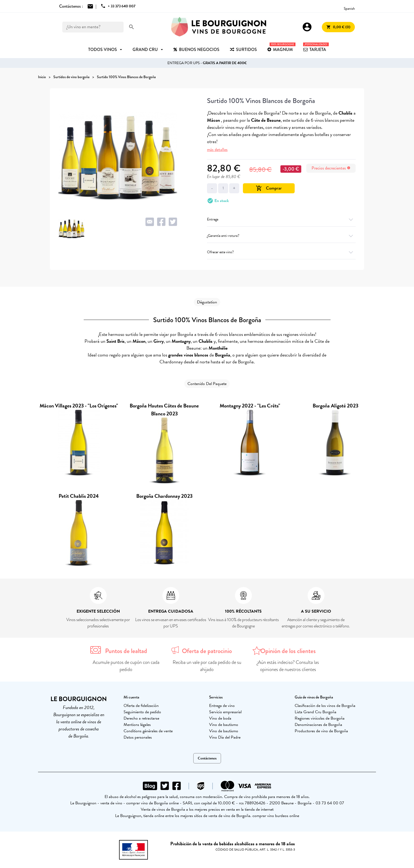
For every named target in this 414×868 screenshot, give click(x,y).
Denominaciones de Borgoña (318, 725)
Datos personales (138, 737)
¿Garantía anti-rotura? (281, 236)
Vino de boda (220, 718)
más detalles (217, 150)
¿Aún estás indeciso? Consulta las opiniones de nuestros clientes (288, 666)
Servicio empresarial (225, 712)
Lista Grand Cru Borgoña (316, 712)
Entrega (281, 219)
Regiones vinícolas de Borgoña (320, 718)
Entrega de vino (222, 706)
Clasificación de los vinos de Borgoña (325, 706)
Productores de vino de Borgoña (321, 731)
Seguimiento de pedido (142, 712)
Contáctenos (207, 758)
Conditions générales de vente (148, 731)
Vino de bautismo (224, 725)
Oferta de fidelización (141, 706)
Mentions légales (137, 725)
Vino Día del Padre (225, 737)
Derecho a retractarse (141, 718)
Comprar (269, 188)
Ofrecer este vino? (281, 252)
